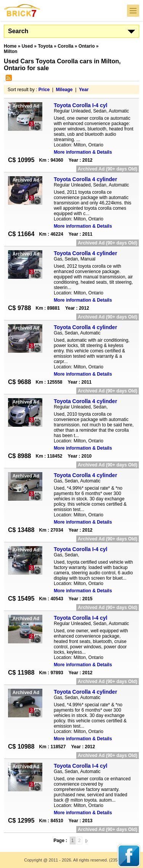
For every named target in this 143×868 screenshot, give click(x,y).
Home (10, 46)
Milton (10, 51)
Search (18, 31)
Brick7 (22, 10)
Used (27, 46)
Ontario (87, 46)
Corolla (65, 46)
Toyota (45, 46)
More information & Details (83, 152)
